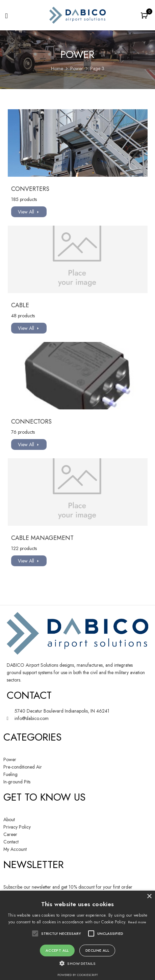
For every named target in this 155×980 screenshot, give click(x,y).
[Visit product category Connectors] (78, 376)
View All (26, 212)
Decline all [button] (97, 950)
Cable (20, 305)
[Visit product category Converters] (78, 143)
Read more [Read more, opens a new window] (137, 922)
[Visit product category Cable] (78, 259)
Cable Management (42, 538)
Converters (30, 189)
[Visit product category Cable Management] (78, 492)
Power (77, 68)
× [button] (149, 897)
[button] (145, 16)
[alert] (77, 935)
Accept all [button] (57, 950)
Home (57, 68)
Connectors (31, 422)
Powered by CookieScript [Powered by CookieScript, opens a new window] (78, 975)
